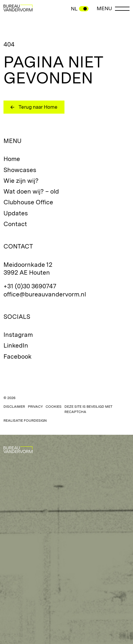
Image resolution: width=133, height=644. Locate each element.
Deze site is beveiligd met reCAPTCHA (88, 409)
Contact (15, 224)
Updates (16, 213)
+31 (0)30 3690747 (30, 286)
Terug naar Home (38, 107)
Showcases (20, 170)
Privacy (35, 407)
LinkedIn (16, 345)
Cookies (54, 407)
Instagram (18, 335)
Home (12, 159)
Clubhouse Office (28, 202)
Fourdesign (35, 421)
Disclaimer (14, 407)
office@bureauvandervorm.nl (45, 294)
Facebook (18, 356)
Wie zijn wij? (21, 181)
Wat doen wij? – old (31, 191)
